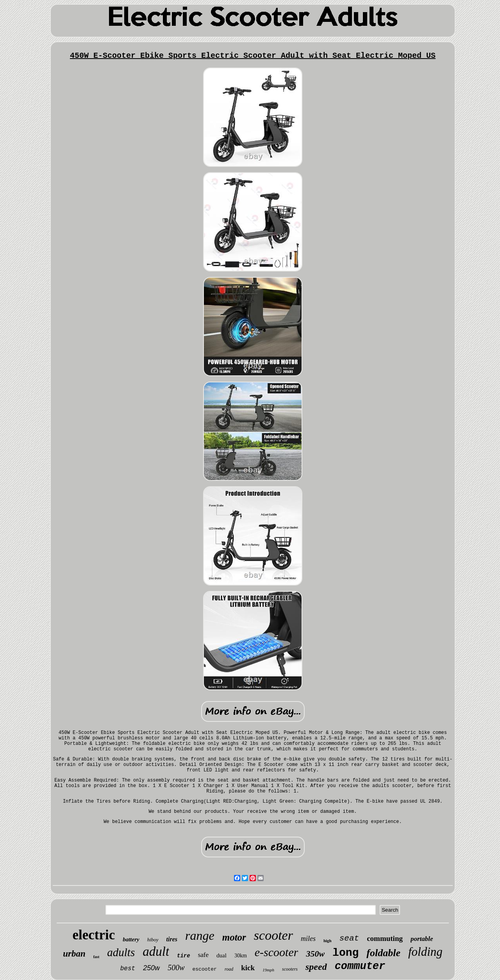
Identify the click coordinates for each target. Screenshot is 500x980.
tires (172, 939)
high (328, 941)
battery (131, 939)
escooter (205, 969)
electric (94, 935)
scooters (290, 969)
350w (315, 954)
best (128, 969)
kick (248, 968)
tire (184, 956)
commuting (385, 938)
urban (74, 954)
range (200, 935)
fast (96, 957)
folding (425, 952)
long (346, 953)
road (229, 969)
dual (221, 955)
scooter (273, 935)
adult (156, 951)
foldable (383, 953)
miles (308, 939)
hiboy (153, 940)
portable (422, 939)
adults (121, 952)
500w (176, 968)
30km (241, 956)
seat (349, 938)
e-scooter (277, 952)
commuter (360, 966)
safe (203, 955)
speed (316, 967)
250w (151, 968)
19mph (268, 970)
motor (234, 937)
